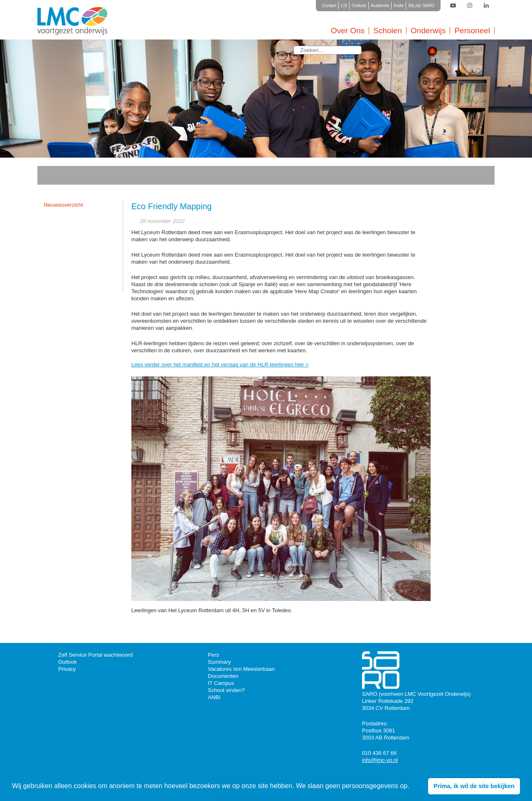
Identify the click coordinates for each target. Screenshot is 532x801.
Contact (329, 6)
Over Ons (348, 31)
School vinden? (226, 690)
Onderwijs (428, 31)
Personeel (472, 31)
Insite (399, 6)
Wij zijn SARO (421, 6)
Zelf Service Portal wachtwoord (95, 655)
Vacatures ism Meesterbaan (241, 669)
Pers (213, 655)
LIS (344, 6)
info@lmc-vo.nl (380, 760)
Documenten (223, 676)
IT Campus (221, 683)
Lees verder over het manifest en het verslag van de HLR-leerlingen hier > (220, 365)
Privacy (67, 669)
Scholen (388, 31)
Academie (380, 6)
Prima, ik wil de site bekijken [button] (474, 786)
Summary (219, 662)
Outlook (359, 6)
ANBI (214, 697)
